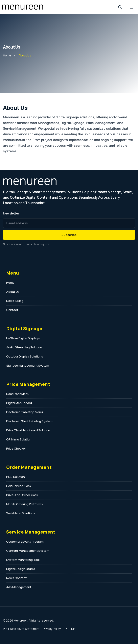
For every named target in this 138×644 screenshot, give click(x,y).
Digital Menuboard (19, 403)
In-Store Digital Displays (23, 338)
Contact (12, 310)
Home (7, 55)
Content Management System (28, 551)
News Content (16, 578)
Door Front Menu (18, 394)
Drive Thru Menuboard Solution (28, 430)
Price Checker (16, 448)
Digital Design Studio (21, 569)
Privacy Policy (52, 629)
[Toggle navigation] (132, 7)
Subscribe (69, 235)
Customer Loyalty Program (25, 542)
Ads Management (19, 587)
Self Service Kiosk (19, 486)
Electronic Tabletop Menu (25, 412)
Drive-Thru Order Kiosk (22, 495)
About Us (13, 292)
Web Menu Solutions (21, 513)
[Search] (120, 7)
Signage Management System (28, 365)
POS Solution (16, 477)
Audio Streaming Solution (24, 347)
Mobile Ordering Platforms (25, 504)
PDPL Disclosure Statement (21, 629)
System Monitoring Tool (23, 560)
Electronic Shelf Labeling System (29, 421)
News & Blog (15, 301)
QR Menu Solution (19, 439)
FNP (72, 629)
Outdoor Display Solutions (25, 356)
